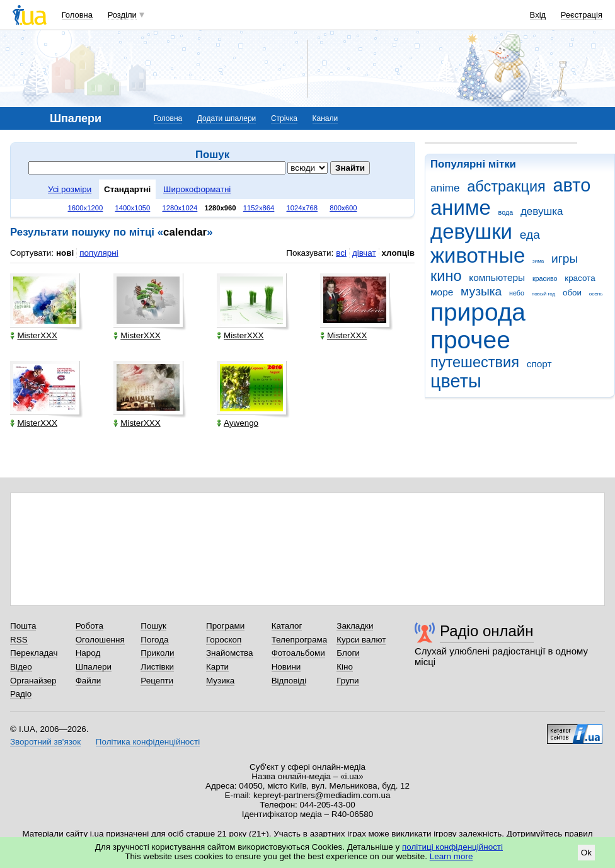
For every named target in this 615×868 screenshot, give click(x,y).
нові (65, 253)
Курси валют (361, 640)
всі (341, 253)
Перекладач (34, 653)
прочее (470, 340)
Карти (217, 667)
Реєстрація (582, 15)
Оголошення (100, 640)
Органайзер (33, 681)
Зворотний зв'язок (45, 742)
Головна (77, 15)
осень (596, 294)
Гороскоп (224, 640)
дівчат (364, 253)
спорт (539, 364)
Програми (225, 626)
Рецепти (157, 681)
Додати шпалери (227, 118)
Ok (586, 853)
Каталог (287, 626)
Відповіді (289, 681)
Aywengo (238, 423)
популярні (99, 253)
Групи (348, 681)
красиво (545, 278)
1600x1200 (86, 208)
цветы (456, 381)
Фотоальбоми (298, 653)
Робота (89, 626)
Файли (89, 681)
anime (445, 188)
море (442, 292)
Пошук (153, 626)
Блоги (348, 653)
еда (530, 235)
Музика (220, 681)
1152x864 (259, 208)
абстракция (506, 186)
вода (506, 212)
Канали (325, 118)
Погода (154, 640)
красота (580, 278)
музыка (481, 291)
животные (478, 255)
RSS (19, 640)
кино (446, 276)
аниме (461, 208)
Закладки (355, 626)
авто (572, 185)
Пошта (23, 626)
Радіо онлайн (487, 631)
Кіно (345, 667)
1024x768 (302, 208)
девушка (542, 211)
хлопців (398, 253)
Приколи (157, 653)
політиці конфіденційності (452, 847)
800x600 (343, 208)
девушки (471, 231)
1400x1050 (132, 208)
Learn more (451, 856)
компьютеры (497, 277)
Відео (21, 667)
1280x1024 (180, 208)
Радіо (21, 694)
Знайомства (230, 653)
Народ (88, 653)
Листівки (157, 667)
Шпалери (94, 667)
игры (565, 259)
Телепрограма (300, 640)
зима (538, 261)
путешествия (475, 362)
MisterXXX (33, 335)
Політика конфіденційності (148, 742)
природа (478, 312)
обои (572, 293)
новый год (543, 294)
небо (517, 293)
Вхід (538, 15)
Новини (286, 667)
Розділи (122, 15)
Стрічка (284, 118)
